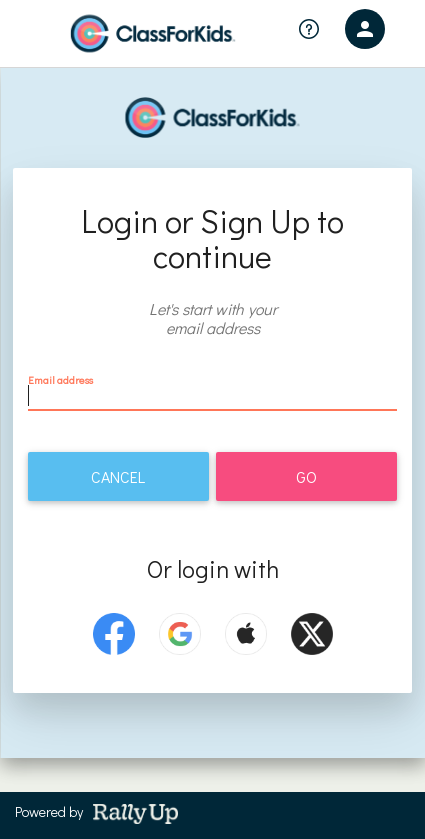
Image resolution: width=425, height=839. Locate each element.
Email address (60, 379)
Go (306, 476)
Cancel (118, 476)
